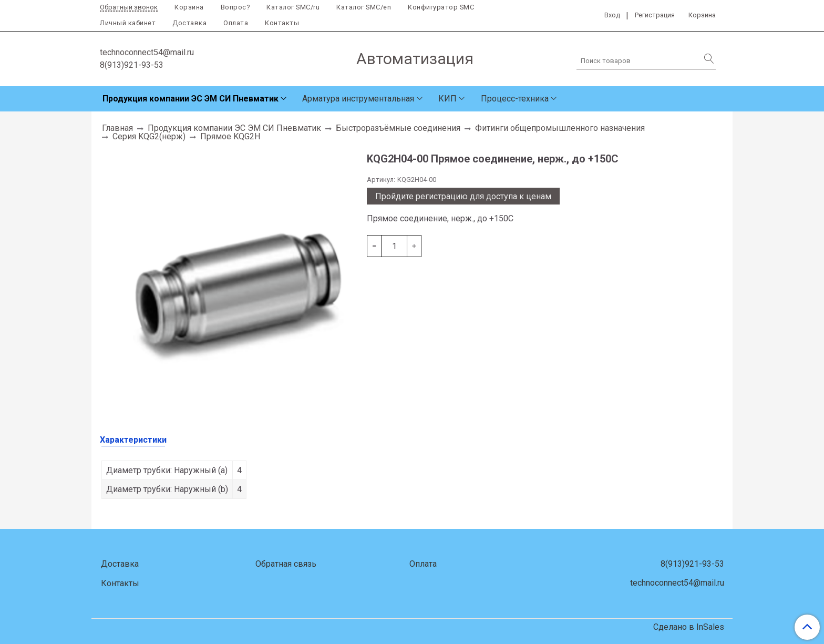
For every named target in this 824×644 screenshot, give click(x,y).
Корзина (189, 7)
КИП (447, 99)
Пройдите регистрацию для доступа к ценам (463, 196)
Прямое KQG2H (230, 136)
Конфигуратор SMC (441, 7)
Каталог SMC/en (364, 7)
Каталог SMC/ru (293, 7)
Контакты (282, 23)
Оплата (236, 23)
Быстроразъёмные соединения (398, 128)
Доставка (189, 23)
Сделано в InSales (689, 627)
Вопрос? (235, 7)
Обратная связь (286, 564)
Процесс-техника (515, 99)
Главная (117, 128)
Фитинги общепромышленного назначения (560, 128)
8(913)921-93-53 (132, 65)
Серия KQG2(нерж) (149, 136)
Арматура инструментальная (358, 99)
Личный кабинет (128, 23)
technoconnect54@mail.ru (147, 52)
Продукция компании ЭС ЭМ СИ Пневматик (190, 99)
